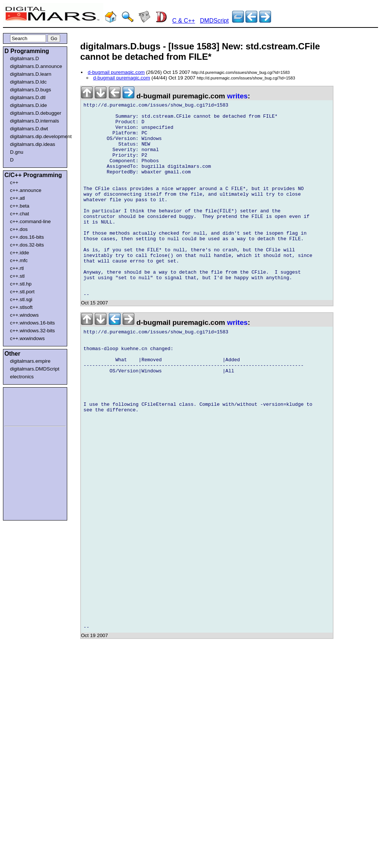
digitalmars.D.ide (28, 105)
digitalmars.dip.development (37, 136)
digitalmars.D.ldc (28, 82)
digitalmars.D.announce (36, 66)
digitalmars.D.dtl (28, 97)
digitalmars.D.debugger (36, 113)
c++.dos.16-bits (27, 237)
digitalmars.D (25, 58)
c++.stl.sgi (21, 299)
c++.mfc (19, 260)
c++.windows (24, 315)
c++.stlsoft (21, 307)
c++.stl (17, 276)
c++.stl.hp (21, 284)
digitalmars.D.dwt (29, 129)
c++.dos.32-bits (27, 245)
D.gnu (17, 152)
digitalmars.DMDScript (35, 369)
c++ (14, 182)
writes (237, 96)
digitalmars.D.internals (35, 121)
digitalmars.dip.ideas (33, 144)
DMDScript (214, 21)
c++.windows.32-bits (32, 331)
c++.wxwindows (27, 338)
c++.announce (26, 190)
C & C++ (184, 21)
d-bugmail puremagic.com (116, 72)
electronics (22, 377)
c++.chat (19, 214)
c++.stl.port (22, 292)
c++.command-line (30, 221)
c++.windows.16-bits (32, 323)
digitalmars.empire (30, 361)
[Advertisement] (27, 405)
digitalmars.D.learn (31, 74)
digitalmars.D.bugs (30, 90)
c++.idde (19, 253)
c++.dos (19, 229)
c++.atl (17, 198)
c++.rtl (17, 268)
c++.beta (20, 206)
